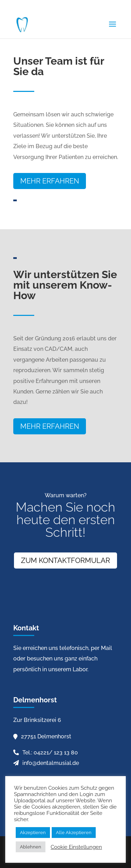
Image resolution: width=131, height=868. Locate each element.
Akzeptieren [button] (33, 833)
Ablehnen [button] (31, 847)
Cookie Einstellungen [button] (76, 847)
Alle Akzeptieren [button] (74, 833)
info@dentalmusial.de (51, 763)
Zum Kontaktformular (65, 560)
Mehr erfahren (50, 181)
